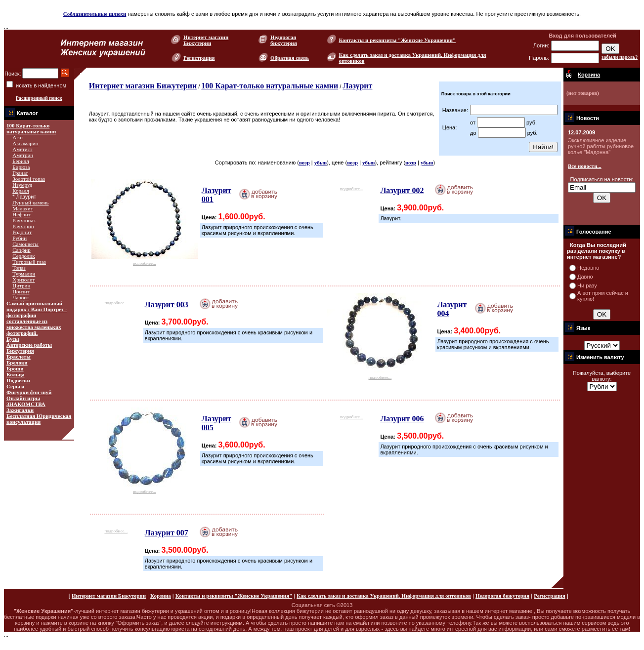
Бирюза (21, 167)
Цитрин (21, 285)
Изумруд (22, 185)
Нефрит (21, 214)
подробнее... (145, 260)
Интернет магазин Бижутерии (206, 40)
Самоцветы (25, 244)
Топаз (19, 268)
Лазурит (357, 86)
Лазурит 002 (402, 190)
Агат (18, 137)
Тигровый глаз (29, 262)
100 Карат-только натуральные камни (31, 128)
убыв (321, 162)
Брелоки (17, 363)
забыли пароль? (620, 57)
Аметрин (23, 155)
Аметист (22, 149)
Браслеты (19, 357)
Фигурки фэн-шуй (29, 392)
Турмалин (24, 274)
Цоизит (21, 291)
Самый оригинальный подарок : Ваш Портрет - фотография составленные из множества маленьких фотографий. (37, 318)
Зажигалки (20, 410)
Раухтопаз (24, 220)
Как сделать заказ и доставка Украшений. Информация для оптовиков (384, 596)
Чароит (21, 297)
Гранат (20, 173)
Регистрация (199, 58)
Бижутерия (20, 351)
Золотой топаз (29, 179)
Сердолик (23, 256)
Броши (15, 368)
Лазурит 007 (167, 533)
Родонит (22, 232)
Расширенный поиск (39, 98)
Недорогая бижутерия (284, 40)
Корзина (161, 596)
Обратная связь (290, 58)
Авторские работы (29, 345)
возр (304, 162)
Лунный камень (30, 203)
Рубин (20, 238)
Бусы (13, 339)
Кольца (16, 374)
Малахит (22, 208)
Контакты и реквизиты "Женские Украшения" (397, 40)
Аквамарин (25, 143)
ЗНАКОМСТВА (26, 404)
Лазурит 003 (167, 305)
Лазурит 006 (402, 419)
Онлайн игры (23, 398)
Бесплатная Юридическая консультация (39, 419)
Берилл (21, 161)
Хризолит (23, 280)
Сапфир (21, 250)
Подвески (18, 380)
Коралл (21, 191)
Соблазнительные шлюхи (95, 14)
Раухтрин (23, 226)
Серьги (15, 386)
